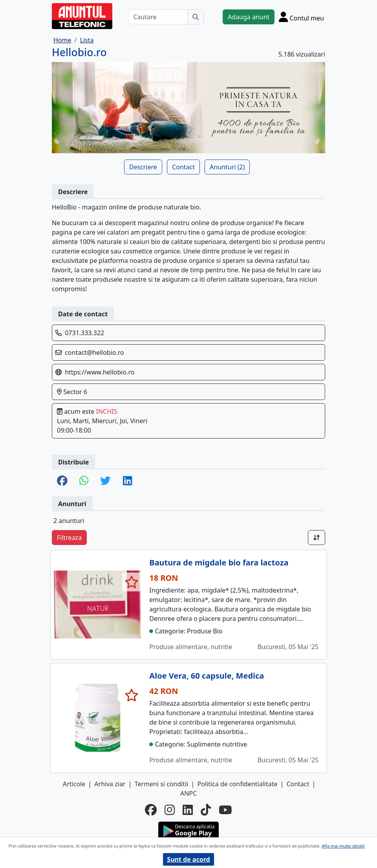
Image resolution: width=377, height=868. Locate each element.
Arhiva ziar (110, 784)
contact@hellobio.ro (94, 352)
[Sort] (317, 538)
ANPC (188, 793)
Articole (74, 784)
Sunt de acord (188, 859)
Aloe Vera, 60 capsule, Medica (207, 676)
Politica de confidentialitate (238, 784)
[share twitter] (105, 481)
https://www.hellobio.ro (100, 372)
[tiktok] (206, 810)
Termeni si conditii (162, 784)
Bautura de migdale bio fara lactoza (219, 562)
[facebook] (151, 810)
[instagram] (170, 810)
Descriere (143, 167)
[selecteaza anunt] (132, 582)
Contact (183, 167)
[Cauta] (196, 17)
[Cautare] (158, 17)
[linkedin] (188, 810)
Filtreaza (69, 538)
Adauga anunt (249, 17)
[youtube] (225, 810)
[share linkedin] (127, 481)
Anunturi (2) (227, 167)
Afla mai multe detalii (343, 846)
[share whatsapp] (84, 481)
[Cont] (301, 17)
